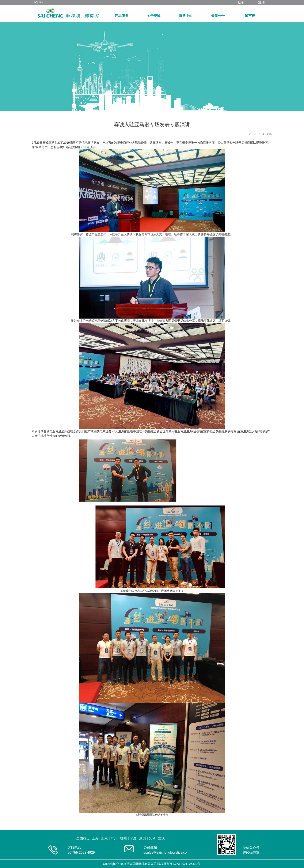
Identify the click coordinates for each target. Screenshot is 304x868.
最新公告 (218, 16)
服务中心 (186, 16)
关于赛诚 (154, 16)
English (37, 2)
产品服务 (122, 16)
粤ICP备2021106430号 (185, 864)
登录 (241, 2)
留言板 (250, 16)
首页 (90, 16)
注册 (262, 2)
